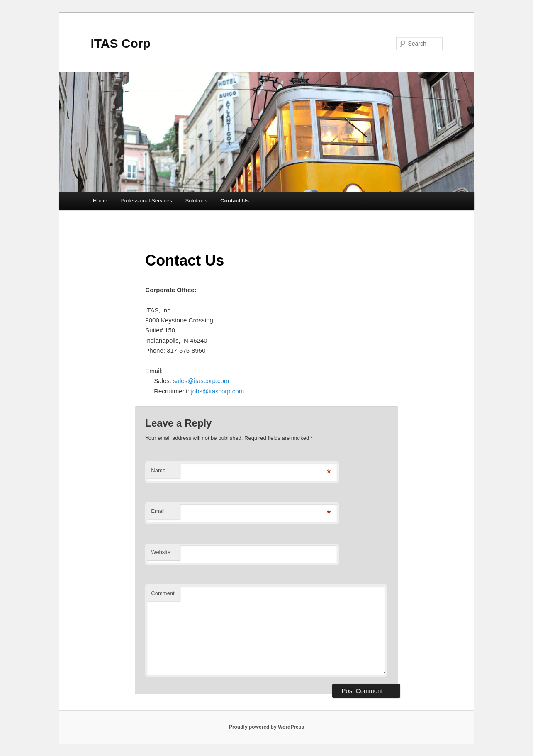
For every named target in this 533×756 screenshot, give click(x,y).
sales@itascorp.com (201, 381)
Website (161, 552)
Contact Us (235, 201)
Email (158, 511)
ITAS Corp (121, 43)
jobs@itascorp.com (217, 391)
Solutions (196, 201)
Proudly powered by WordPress (266, 727)
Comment (163, 593)
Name (158, 470)
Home (100, 201)
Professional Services (146, 201)
